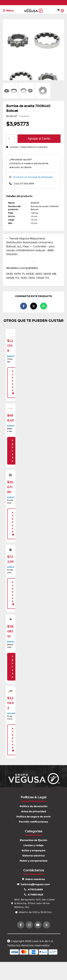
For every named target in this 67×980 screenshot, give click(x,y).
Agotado (12, 451)
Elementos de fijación (33, 840)
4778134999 (33, 889)
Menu (8, 11)
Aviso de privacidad (34, 811)
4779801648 (34, 895)
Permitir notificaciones (33, 822)
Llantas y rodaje (33, 845)
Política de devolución (34, 806)
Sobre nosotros (34, 879)
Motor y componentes (34, 861)
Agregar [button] (13, 382)
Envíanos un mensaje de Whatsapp (33, 177)
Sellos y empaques (33, 850)
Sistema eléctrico (33, 856)
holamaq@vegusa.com (33, 884)
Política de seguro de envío (33, 817)
